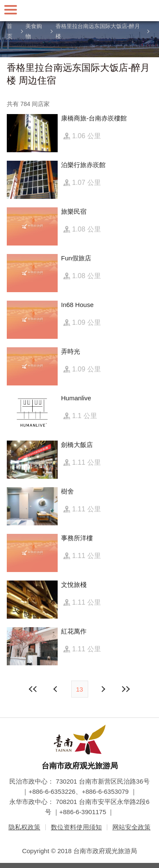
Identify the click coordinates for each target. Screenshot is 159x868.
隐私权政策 (24, 827)
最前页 (33, 689)
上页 (103, 689)
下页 (56, 689)
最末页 (126, 689)
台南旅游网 (80, 11)
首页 (10, 31)
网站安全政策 (131, 827)
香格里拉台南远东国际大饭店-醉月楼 (98, 31)
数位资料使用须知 (76, 827)
